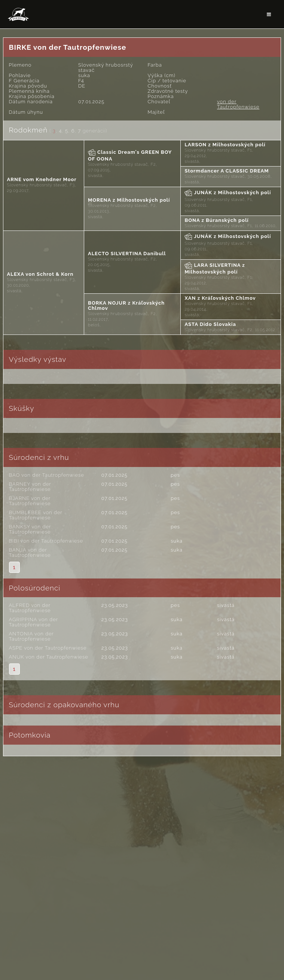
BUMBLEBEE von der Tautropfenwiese (36, 515)
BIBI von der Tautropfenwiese (46, 541)
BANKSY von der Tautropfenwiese (30, 529)
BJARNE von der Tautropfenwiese (30, 501)
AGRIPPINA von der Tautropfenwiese (33, 622)
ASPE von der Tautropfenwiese (48, 648)
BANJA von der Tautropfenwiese (30, 552)
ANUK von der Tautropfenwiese (49, 657)
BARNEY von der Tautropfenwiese (30, 487)
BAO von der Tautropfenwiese (47, 475)
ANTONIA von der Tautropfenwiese (31, 636)
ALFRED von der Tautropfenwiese (30, 608)
